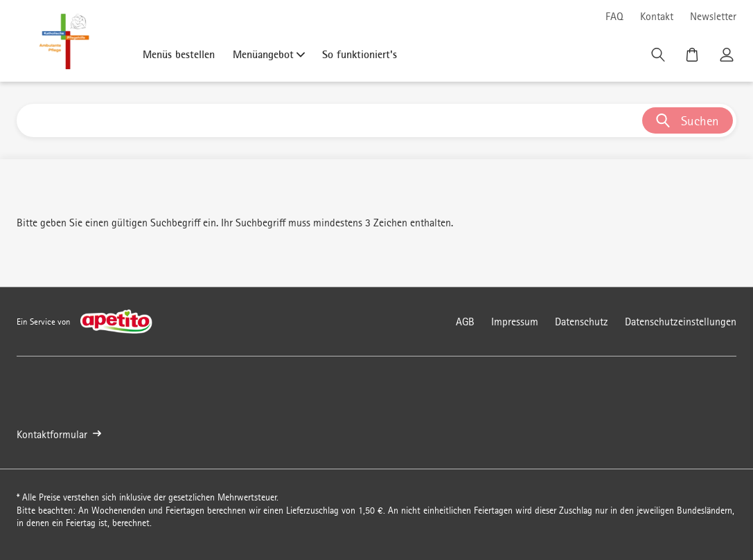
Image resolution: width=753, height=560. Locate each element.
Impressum (515, 322)
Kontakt (657, 16)
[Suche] (659, 58)
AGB (465, 322)
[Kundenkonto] (728, 58)
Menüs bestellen (179, 54)
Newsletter (713, 16)
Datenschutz (582, 322)
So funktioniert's (360, 54)
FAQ (614, 16)
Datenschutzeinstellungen (681, 322)
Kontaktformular (59, 434)
